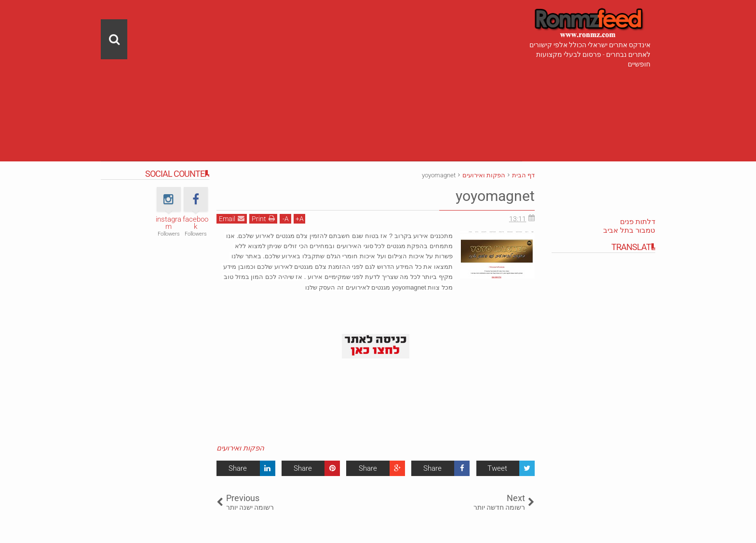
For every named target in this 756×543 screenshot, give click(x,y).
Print (263, 218)
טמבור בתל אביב (629, 230)
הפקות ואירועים (240, 448)
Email (232, 218)
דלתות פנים (638, 222)
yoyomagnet (493, 196)
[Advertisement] (311, 67)
